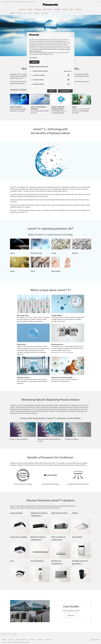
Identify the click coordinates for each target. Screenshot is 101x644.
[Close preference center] (73, 35)
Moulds (54, 253)
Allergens (75, 253)
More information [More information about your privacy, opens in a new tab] (33, 57)
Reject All (52, 91)
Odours (12, 253)
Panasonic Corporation (7, 642)
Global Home (48, 640)
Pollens (12, 271)
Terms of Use (11, 640)
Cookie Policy (40, 640)
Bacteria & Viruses (36, 253)
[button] (25, 13)
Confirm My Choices (65, 91)
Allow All (34, 62)
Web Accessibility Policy (21, 640)
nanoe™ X (12, 13)
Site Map (4, 640)
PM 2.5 (33, 271)
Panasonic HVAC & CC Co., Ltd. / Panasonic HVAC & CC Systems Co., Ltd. (18, 2)
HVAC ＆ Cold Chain (6, 634)
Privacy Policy (32, 640)
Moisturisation (56, 271)
